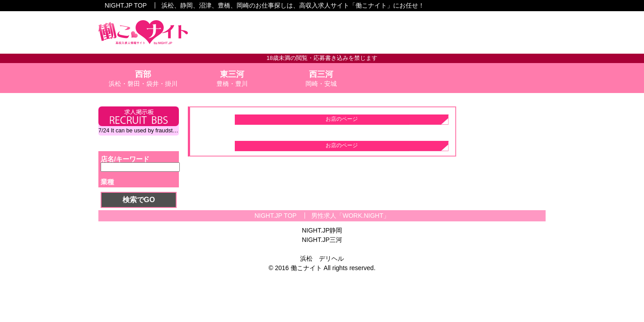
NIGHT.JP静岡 (322, 230)
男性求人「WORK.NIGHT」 (350, 216)
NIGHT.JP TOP (126, 5)
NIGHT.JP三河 (322, 240)
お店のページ (342, 119)
